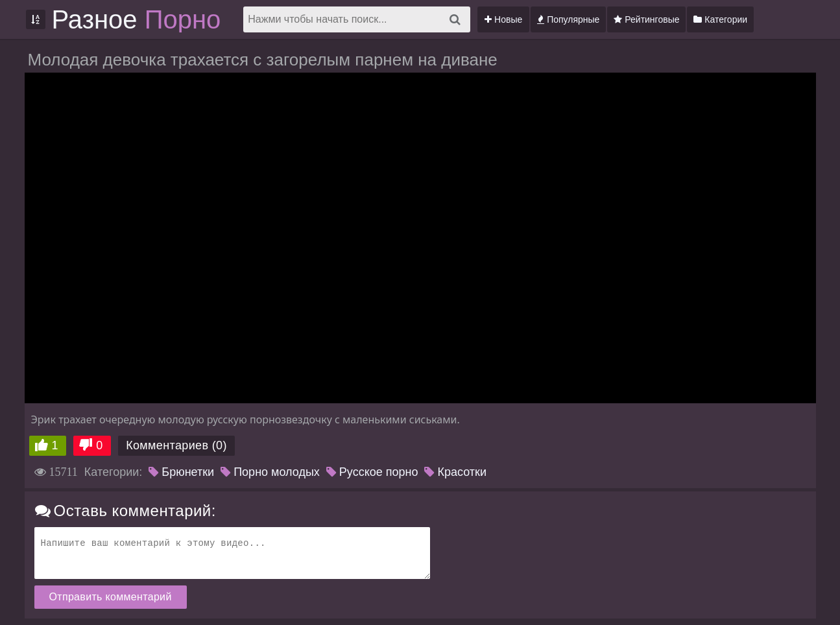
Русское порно (372, 472)
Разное (137, 19)
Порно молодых (270, 472)
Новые (503, 19)
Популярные (568, 19)
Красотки (455, 472)
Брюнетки (181, 472)
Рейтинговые (646, 19)
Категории (720, 19)
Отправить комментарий (111, 597)
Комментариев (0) (176, 445)
